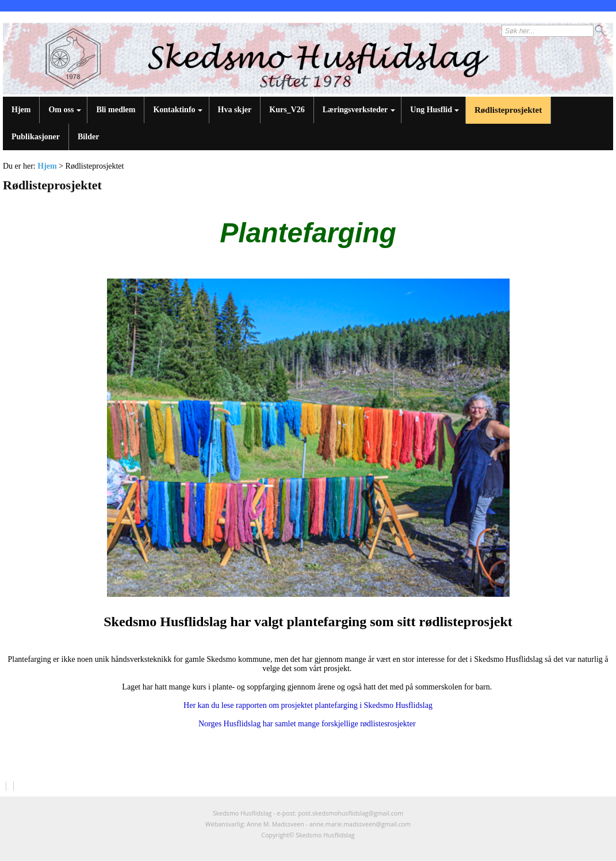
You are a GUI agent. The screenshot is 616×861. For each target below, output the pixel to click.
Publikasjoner (36, 137)
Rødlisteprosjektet (508, 110)
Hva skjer (235, 110)
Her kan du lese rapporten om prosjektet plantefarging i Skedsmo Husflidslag (308, 705)
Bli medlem (116, 110)
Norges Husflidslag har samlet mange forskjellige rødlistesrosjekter (308, 724)
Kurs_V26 (287, 110)
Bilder (88, 137)
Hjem (21, 110)
